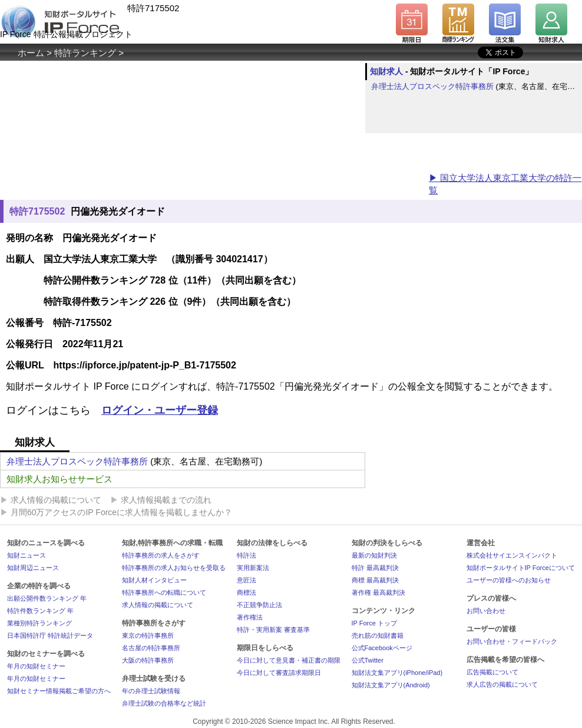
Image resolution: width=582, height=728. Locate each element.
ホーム (31, 53)
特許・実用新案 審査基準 (273, 630)
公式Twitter (368, 660)
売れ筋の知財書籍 (378, 635)
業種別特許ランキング (39, 623)
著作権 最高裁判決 (378, 592)
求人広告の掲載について (502, 684)
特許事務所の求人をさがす (161, 555)
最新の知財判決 (374, 555)
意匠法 (247, 580)
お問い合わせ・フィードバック (512, 641)
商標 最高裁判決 (375, 580)
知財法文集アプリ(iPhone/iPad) (397, 673)
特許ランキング (85, 53)
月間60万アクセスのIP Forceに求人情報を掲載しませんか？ (121, 512)
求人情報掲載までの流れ (166, 500)
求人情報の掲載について (56, 500)
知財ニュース (27, 555)
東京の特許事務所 (148, 635)
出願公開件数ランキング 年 (47, 598)
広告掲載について (492, 672)
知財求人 (386, 71)
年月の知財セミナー (36, 666)
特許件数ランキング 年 (40, 611)
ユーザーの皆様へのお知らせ (509, 580)
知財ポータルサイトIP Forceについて (521, 568)
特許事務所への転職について (164, 592)
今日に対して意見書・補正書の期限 (289, 660)
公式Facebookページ (382, 648)
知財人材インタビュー (154, 580)
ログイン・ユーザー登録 (160, 410)
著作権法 (250, 617)
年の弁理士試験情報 (151, 691)
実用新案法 (253, 568)
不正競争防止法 (259, 605)
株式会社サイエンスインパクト (512, 555)
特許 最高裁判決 (375, 568)
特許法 (247, 555)
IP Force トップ (374, 623)
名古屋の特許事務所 (151, 648)
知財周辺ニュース (33, 568)
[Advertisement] (214, 162)
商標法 (247, 592)
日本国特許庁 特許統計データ (50, 635)
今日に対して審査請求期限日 (279, 673)
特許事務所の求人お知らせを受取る (174, 568)
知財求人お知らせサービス (59, 479)
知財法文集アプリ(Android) (391, 685)
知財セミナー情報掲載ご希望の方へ (59, 691)
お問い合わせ (486, 611)
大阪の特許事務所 (148, 660)
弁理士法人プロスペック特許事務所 (432, 86)
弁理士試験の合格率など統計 (164, 703)
